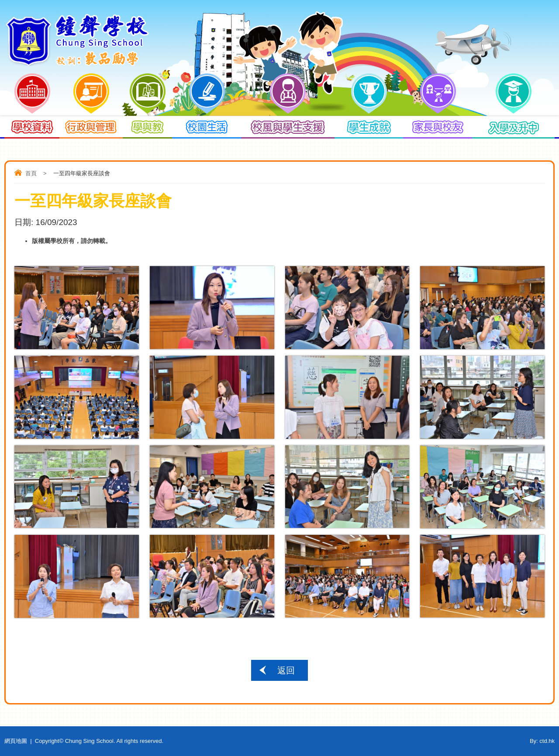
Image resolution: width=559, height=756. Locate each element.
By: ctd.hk (542, 741)
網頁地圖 (16, 741)
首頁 (31, 173)
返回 (286, 670)
